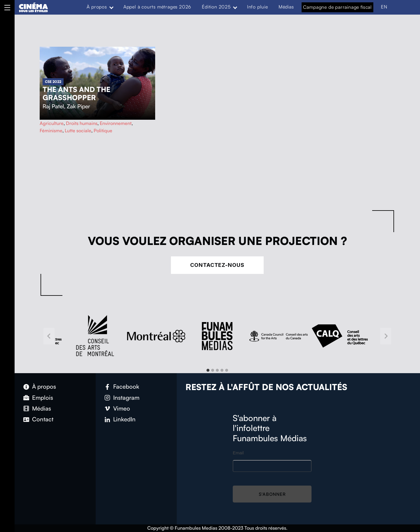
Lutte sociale (78, 131)
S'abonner (272, 494)
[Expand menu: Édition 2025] (235, 7)
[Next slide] (386, 336)
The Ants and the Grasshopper (76, 93)
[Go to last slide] (49, 336)
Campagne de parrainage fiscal (337, 7)
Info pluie (258, 7)
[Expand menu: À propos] (111, 7)
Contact (43, 419)
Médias (286, 7)
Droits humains (82, 123)
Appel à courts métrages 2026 (157, 7)
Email (238, 453)
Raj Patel (53, 106)
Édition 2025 (216, 7)
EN (384, 7)
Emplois (43, 398)
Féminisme (51, 131)
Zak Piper (78, 106)
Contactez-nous (217, 265)
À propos (97, 7)
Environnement (116, 123)
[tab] (208, 370)
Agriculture (52, 123)
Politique (103, 131)
